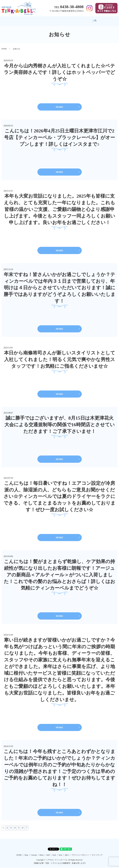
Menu (57, 20)
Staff (63, 20)
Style (69, 20)
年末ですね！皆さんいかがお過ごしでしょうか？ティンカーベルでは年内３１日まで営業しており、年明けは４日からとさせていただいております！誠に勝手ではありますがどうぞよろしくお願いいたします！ (60, 286)
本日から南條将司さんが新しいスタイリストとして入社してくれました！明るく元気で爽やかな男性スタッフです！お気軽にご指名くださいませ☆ (60, 358)
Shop (41, 20)
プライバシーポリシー (80, 855)
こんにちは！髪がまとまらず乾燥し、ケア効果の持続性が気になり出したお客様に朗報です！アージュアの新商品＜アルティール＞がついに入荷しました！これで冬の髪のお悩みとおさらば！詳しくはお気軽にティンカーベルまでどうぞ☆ (59, 574)
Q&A (82, 20)
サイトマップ (97, 855)
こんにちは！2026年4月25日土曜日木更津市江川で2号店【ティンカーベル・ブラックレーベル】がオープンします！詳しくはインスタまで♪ (59, 135)
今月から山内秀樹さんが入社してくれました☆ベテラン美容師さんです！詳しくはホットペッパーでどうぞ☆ (59, 70)
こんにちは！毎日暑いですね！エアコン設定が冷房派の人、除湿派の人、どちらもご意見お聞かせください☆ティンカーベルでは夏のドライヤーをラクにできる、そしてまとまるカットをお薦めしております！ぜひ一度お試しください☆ (59, 495)
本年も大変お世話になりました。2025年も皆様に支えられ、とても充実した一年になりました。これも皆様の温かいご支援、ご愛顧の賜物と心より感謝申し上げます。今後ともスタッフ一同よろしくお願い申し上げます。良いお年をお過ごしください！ (59, 207)
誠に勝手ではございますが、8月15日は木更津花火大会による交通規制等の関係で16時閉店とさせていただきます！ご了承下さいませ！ (60, 423)
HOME (34, 20)
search (89, 20)
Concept (49, 20)
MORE (59, 104)
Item (75, 20)
